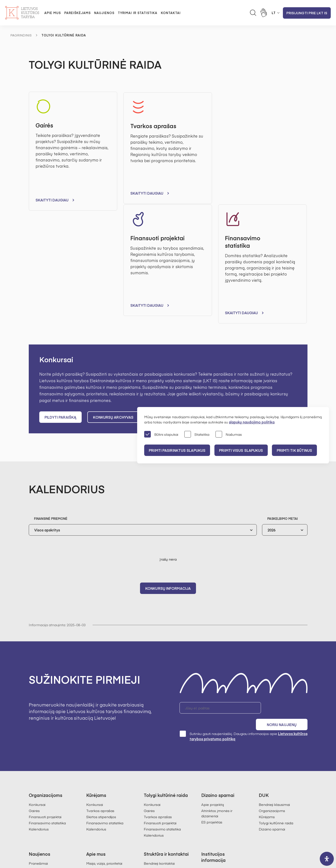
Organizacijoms (272, 686)
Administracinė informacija (224, 744)
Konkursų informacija (168, 475)
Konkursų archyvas (114, 304)
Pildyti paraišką (61, 304)
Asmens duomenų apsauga (225, 751)
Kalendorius (39, 704)
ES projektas (212, 697)
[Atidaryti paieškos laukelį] (253, 13)
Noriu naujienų (287, 595)
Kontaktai (171, 13)
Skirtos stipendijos (101, 692)
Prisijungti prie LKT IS (307, 13)
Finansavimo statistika (47, 698)
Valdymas (95, 744)
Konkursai (37, 680)
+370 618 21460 (172, 826)
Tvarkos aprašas (100, 686)
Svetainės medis (125, 845)
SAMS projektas (157, 783)
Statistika (197, 435)
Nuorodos (210, 800)
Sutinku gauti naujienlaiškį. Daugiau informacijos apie (243, 611)
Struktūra (94, 751)
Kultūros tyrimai (157, 771)
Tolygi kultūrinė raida (276, 698)
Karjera (92, 787)
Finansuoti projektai (45, 692)
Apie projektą (213, 680)
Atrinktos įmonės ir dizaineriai (217, 688)
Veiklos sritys (212, 775)
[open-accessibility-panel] (327, 859)
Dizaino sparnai (272, 704)
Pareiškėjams (77, 13)
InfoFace (218, 845)
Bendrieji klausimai (274, 680)
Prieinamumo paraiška (220, 794)
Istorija (92, 775)
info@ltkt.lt (209, 826)
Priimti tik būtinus (298, 450)
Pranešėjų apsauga (218, 769)
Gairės (34, 686)
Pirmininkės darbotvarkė (107, 757)
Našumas (229, 435)
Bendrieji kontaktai (159, 738)
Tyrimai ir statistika (138, 13)
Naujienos (104, 13)
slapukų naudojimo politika (252, 422)
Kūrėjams (267, 692)
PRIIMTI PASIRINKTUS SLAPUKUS (178, 450)
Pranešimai (38, 738)
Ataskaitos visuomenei (105, 781)
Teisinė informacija (217, 781)
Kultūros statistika (158, 777)
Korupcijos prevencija (219, 763)
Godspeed (172, 845)
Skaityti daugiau (52, 200)
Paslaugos (210, 787)
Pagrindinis (21, 35)
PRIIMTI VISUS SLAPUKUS (243, 450)
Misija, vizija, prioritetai (104, 738)
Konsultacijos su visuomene (224, 757)
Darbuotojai (154, 744)
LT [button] (274, 13)
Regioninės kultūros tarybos (110, 769)
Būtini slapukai (161, 435)
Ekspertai (94, 763)
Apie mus (53, 13)
